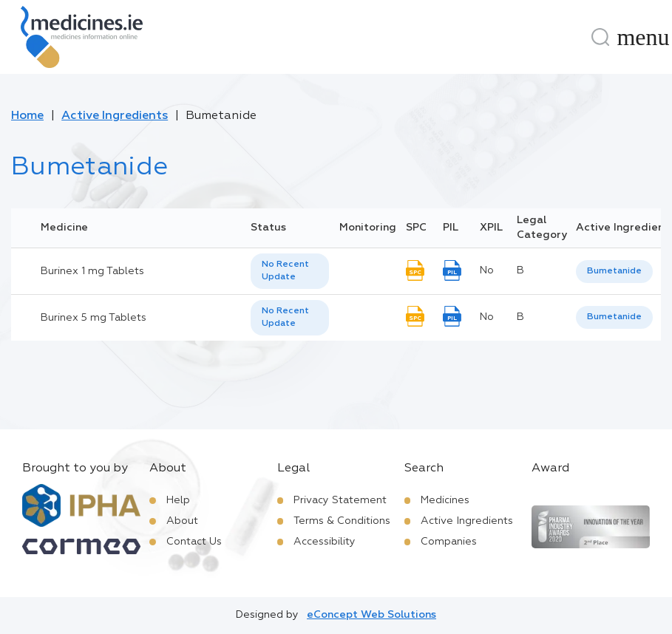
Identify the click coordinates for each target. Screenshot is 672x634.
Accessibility (325, 542)
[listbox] (290, 271)
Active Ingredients (115, 116)
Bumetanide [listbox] (614, 271)
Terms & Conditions (342, 521)
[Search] (600, 37)
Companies (449, 542)
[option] (614, 272)
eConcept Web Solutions (371, 615)
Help (178, 500)
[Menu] (643, 37)
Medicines (445, 500)
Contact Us (194, 542)
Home (27, 116)
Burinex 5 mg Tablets (94, 318)
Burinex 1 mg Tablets (92, 271)
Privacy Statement (340, 500)
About (182, 521)
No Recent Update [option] (285, 271)
